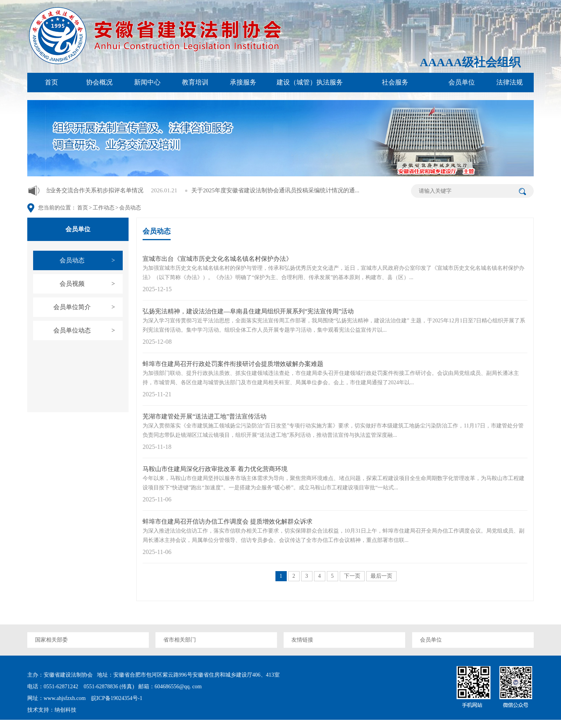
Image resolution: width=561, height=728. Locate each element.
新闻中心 (147, 82)
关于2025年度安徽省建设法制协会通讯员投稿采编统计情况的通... (293, 190)
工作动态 (104, 208)
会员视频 (91, 284)
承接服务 (243, 82)
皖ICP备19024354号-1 (116, 698)
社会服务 (395, 82)
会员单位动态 (88, 331)
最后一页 (381, 576)
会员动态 (130, 208)
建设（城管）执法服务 (310, 82)
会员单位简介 (88, 307)
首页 (51, 82)
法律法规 (510, 82)
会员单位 (462, 82)
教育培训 (195, 82)
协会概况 (99, 82)
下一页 (352, 576)
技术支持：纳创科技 (52, 710)
